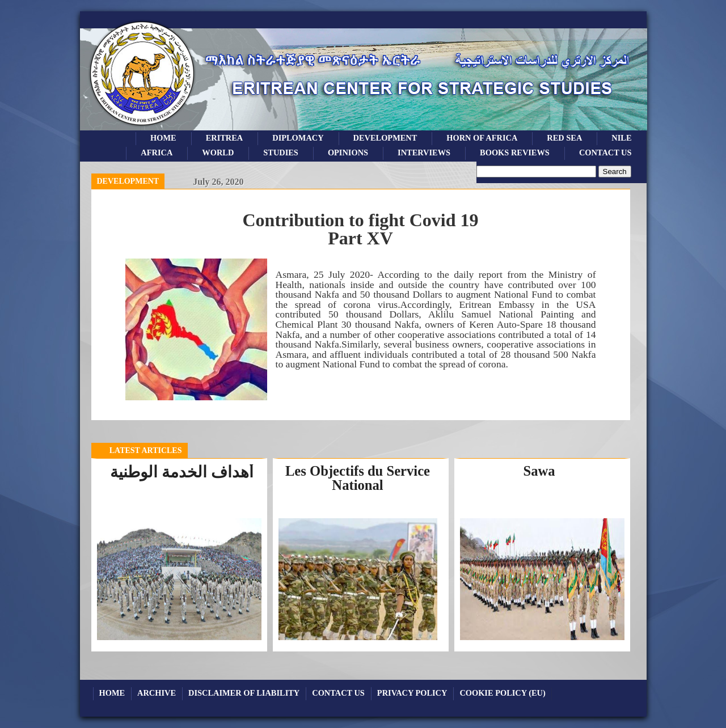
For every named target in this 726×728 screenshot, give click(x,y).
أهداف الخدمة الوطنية (182, 472)
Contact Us (605, 153)
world (218, 153)
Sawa (539, 471)
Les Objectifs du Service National (358, 478)
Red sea (564, 138)
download (436, 384)
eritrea (225, 138)
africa (157, 153)
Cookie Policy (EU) (502, 693)
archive (157, 693)
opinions (348, 153)
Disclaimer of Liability (244, 693)
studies (281, 153)
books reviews (515, 153)
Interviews (424, 153)
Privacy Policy (412, 693)
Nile (621, 138)
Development (128, 181)
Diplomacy (298, 138)
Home (163, 138)
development (385, 138)
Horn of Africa (482, 138)
